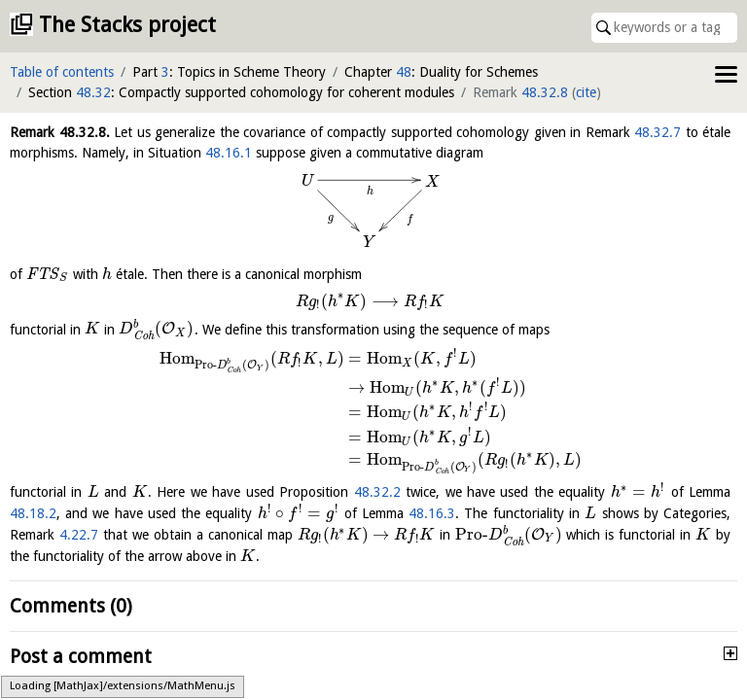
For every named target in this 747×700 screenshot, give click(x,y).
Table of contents (62, 72)
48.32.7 (658, 132)
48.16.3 (432, 513)
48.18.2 (33, 513)
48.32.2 (377, 492)
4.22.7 (79, 535)
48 (404, 72)
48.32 (93, 92)
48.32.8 (545, 92)
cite (586, 92)
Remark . (60, 132)
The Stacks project (127, 25)
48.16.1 (229, 153)
